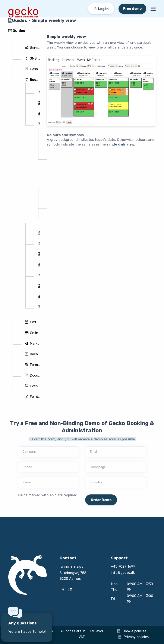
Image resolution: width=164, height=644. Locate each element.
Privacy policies (133, 637)
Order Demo (101, 500)
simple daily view (120, 144)
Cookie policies (132, 631)
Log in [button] (101, 9)
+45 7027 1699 (123, 566)
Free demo (132, 9)
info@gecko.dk (123, 573)
